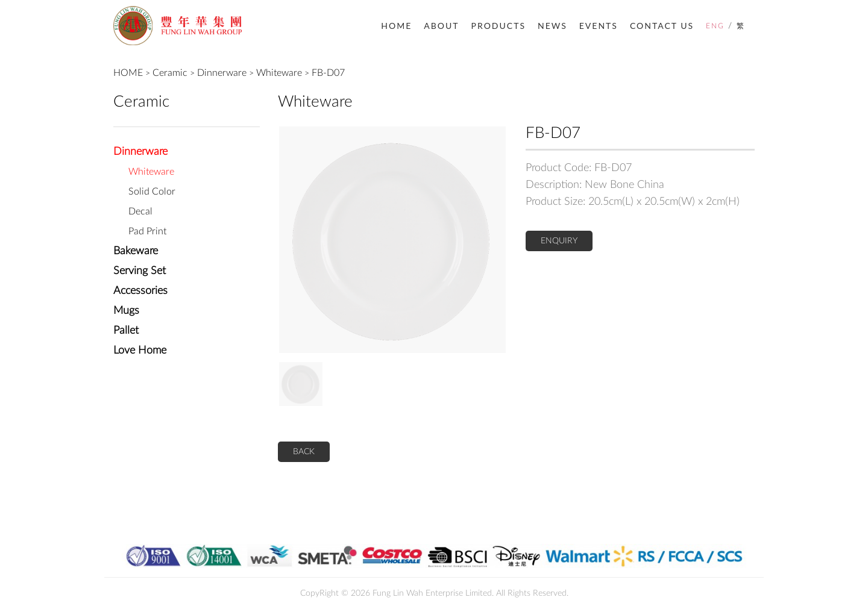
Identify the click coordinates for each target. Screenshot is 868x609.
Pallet (126, 331)
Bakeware (136, 251)
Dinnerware (222, 73)
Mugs (126, 311)
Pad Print (147, 231)
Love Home (140, 351)
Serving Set (140, 271)
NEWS (552, 26)
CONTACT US (662, 26)
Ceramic (170, 73)
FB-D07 (328, 73)
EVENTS (599, 26)
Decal (140, 211)
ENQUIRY (559, 241)
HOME (396, 26)
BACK (304, 452)
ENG (715, 26)
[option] (392, 240)
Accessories (140, 291)
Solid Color (152, 192)
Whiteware (279, 73)
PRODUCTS (498, 26)
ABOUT (441, 26)
